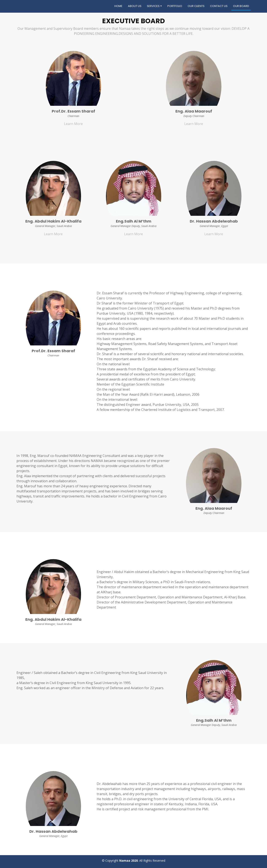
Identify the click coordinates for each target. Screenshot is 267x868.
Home (118, 6)
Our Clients (196, 6)
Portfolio (175, 6)
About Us (135, 6)
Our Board (241, 6)
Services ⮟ (154, 6)
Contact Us (219, 6)
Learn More (73, 124)
